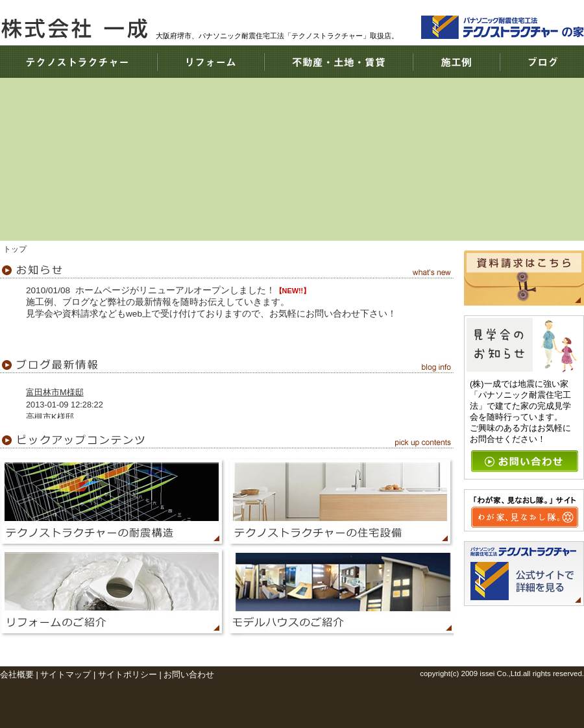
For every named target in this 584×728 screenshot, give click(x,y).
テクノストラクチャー (79, 62)
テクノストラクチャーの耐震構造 (114, 503)
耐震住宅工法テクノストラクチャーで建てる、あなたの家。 (496, 191)
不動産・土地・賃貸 (338, 62)
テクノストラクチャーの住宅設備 (341, 503)
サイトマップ (66, 674)
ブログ (542, 62)
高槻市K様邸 (50, 417)
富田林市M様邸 (55, 392)
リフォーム (211, 62)
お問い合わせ (189, 674)
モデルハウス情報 (341, 592)
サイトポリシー (128, 674)
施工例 (456, 62)
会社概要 (17, 674)
